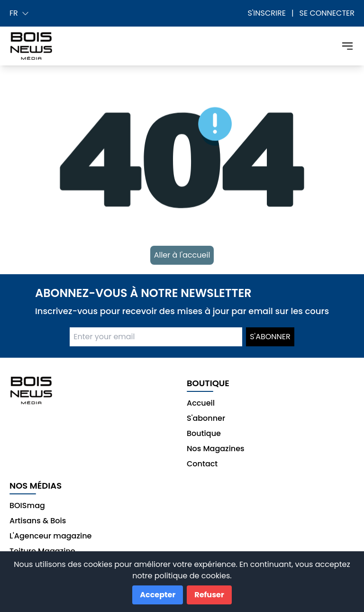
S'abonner (270, 337)
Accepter (158, 595)
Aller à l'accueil (182, 255)
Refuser (209, 595)
